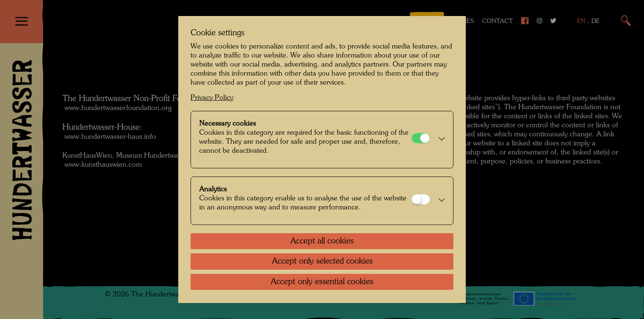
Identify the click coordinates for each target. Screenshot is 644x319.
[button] (439, 140)
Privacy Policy (212, 98)
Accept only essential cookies (322, 282)
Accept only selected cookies (322, 262)
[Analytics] (421, 199)
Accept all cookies (322, 241)
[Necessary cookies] (421, 138)
